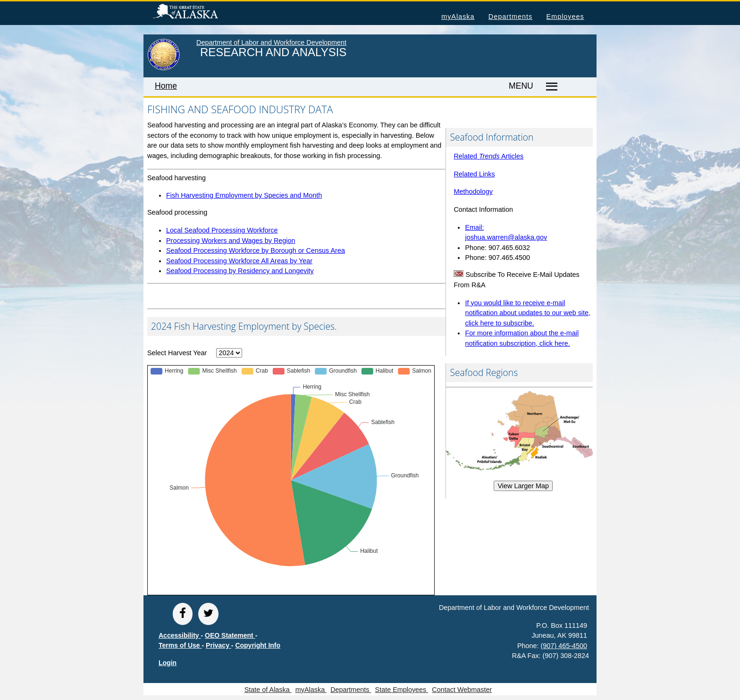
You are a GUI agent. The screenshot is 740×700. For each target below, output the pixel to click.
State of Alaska (201, 13)
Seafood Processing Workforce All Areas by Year (239, 261)
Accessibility (180, 635)
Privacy (219, 645)
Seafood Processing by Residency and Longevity (240, 271)
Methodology (473, 192)
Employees (565, 17)
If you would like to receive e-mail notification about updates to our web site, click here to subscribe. (528, 313)
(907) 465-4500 (564, 646)
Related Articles (488, 156)
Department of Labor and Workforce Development (271, 42)
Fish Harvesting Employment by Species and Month (244, 195)
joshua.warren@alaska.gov (506, 237)
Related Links (474, 174)
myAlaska (458, 17)
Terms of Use (180, 645)
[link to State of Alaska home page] (164, 68)
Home (166, 86)
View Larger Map (523, 486)
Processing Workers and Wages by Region (231, 241)
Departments (510, 17)
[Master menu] (550, 87)
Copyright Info (258, 645)
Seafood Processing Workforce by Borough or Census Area (256, 250)
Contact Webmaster (462, 690)
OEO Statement (230, 635)
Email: (474, 227)
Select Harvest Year (177, 353)
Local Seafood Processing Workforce (222, 230)
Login (168, 663)
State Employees (402, 690)
